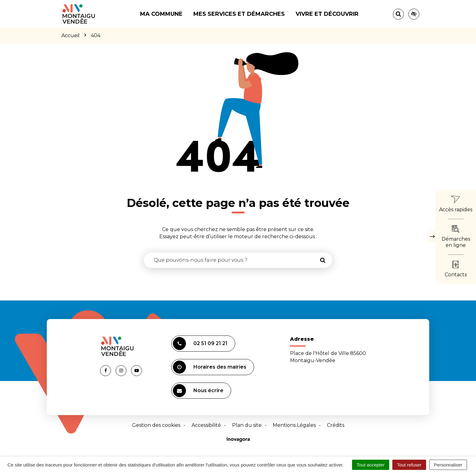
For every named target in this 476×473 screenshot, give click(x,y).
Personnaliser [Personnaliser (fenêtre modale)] (448, 465)
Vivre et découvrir (327, 14)
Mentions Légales (294, 425)
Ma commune (161, 14)
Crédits (336, 425)
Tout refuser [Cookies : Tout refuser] (409, 465)
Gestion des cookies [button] (156, 425)
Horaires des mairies (210, 367)
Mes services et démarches (239, 14)
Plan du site (247, 425)
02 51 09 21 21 (200, 344)
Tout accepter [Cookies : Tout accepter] (371, 465)
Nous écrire (198, 391)
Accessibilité (206, 425)
